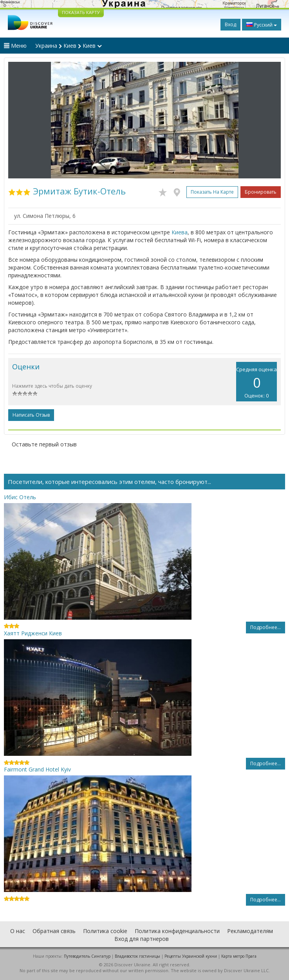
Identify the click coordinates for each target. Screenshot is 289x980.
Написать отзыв (31, 415)
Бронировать (261, 192)
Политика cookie (105, 931)
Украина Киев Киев (69, 46)
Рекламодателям (250, 931)
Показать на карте (212, 192)
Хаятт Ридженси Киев (33, 633)
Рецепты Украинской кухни (191, 956)
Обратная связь (54, 931)
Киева (180, 232)
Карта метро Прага (239, 956)
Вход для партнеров (142, 939)
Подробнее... (266, 627)
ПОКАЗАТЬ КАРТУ (81, 12)
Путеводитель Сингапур (87, 956)
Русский (262, 25)
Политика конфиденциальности (177, 931)
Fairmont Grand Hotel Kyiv (37, 769)
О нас (18, 931)
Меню (15, 46)
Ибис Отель (20, 497)
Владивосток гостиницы (137, 956)
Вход (230, 24)
